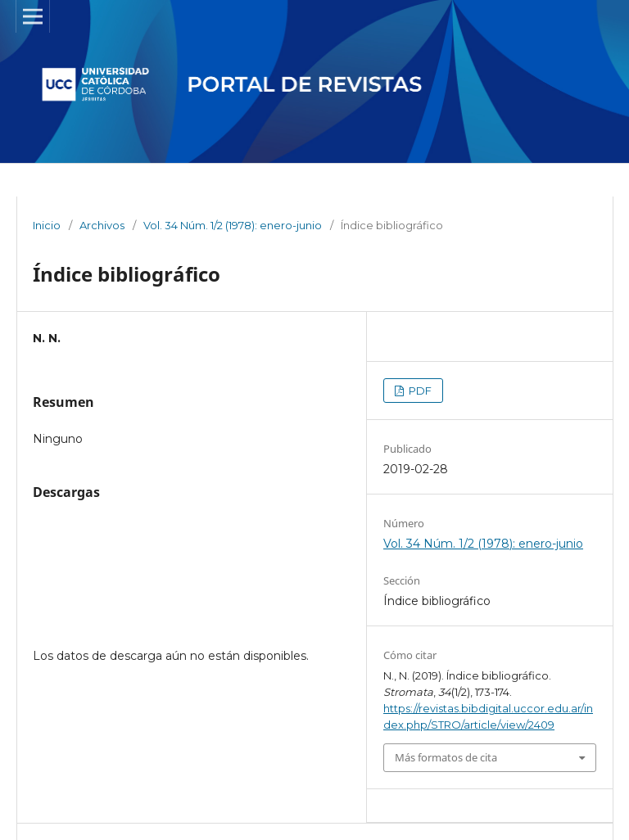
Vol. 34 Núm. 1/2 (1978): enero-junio (233, 225)
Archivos (102, 225)
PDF (419, 391)
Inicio (47, 225)
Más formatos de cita (446, 757)
